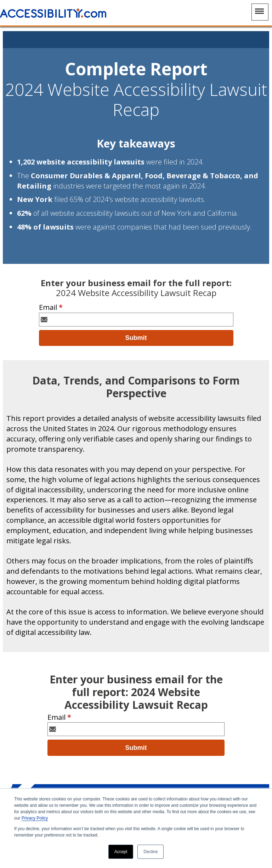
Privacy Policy (35, 818)
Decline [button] (151, 852)
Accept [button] (121, 852)
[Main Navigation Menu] (260, 12)
